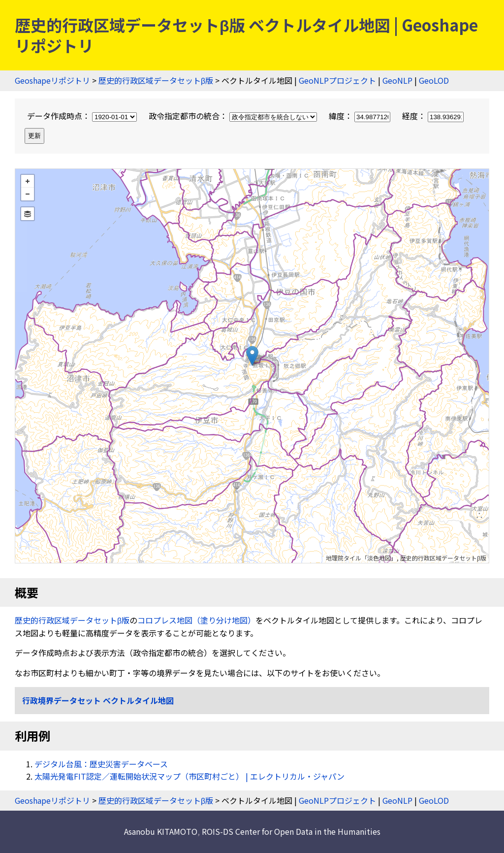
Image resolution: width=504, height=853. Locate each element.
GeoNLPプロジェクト (337, 80)
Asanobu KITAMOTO (161, 831)
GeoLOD (434, 80)
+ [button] (28, 181)
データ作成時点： (83, 116)
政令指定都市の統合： (234, 116)
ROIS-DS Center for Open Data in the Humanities (291, 831)
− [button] (28, 194)
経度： (433, 116)
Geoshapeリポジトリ (52, 80)
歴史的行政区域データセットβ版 (156, 80)
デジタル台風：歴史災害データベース (101, 764)
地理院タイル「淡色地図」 (361, 558)
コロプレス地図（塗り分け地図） (196, 620)
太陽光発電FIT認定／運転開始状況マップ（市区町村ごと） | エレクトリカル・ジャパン (189, 776)
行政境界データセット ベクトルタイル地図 (98, 700)
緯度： (361, 116)
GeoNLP (397, 80)
